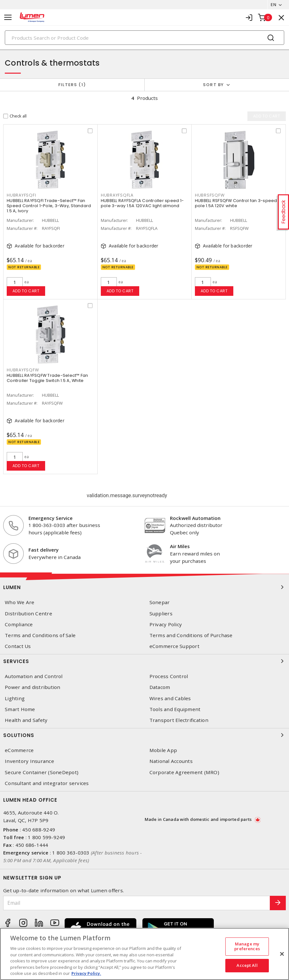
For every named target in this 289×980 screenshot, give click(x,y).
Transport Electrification (179, 720)
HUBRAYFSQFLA (117, 195)
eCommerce (19, 750)
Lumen (144, 587)
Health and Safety (26, 720)
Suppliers (161, 614)
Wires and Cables (170, 698)
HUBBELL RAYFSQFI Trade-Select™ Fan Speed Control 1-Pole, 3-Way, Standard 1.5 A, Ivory (49, 206)
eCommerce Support (174, 646)
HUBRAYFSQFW (23, 370)
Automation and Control (34, 676)
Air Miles (180, 546)
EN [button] (273, 4)
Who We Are (20, 602)
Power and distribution (33, 687)
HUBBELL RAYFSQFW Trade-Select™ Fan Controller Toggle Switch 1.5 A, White (48, 378)
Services (144, 661)
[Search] (144, 38)
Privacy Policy (166, 624)
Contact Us (18, 646)
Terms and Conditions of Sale (40, 635)
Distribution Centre (28, 614)
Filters (72, 85)
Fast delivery (44, 550)
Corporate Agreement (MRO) (184, 772)
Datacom (160, 687)
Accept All (247, 965)
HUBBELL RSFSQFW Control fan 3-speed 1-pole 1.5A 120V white (238, 203)
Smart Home (20, 709)
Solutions (144, 735)
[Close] (282, 954)
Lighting (15, 698)
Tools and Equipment (175, 709)
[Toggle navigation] (8, 17)
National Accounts (171, 761)
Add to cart (26, 291)
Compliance (19, 624)
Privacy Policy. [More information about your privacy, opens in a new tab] (86, 973)
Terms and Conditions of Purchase (191, 635)
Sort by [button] (213, 85)
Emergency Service (51, 518)
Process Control (169, 676)
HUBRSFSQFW (210, 195)
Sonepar (160, 602)
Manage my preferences (247, 946)
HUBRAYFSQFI (21, 195)
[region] (144, 954)
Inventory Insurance (29, 761)
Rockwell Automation (195, 518)
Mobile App (163, 750)
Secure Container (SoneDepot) (42, 772)
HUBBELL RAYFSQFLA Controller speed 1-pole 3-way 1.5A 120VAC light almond (142, 203)
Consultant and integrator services (47, 783)
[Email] (137, 903)
